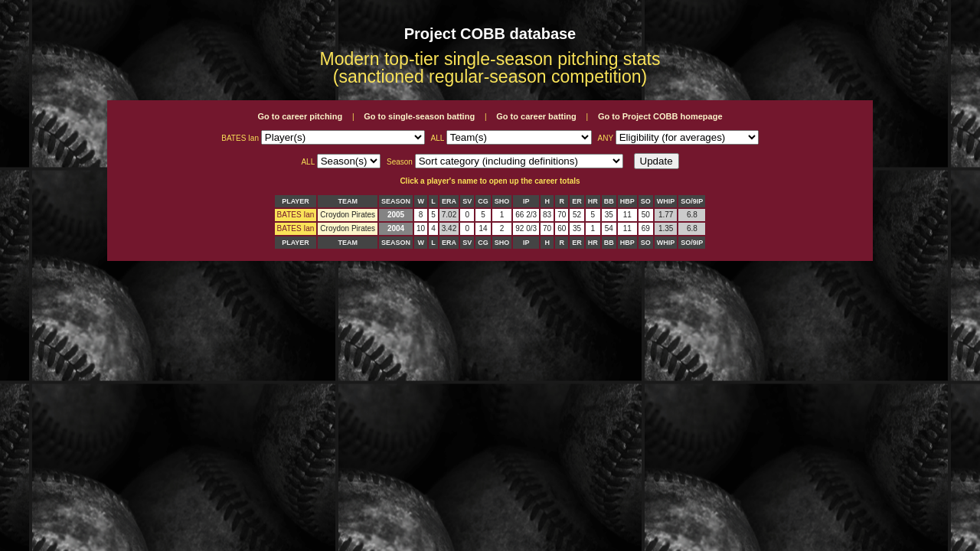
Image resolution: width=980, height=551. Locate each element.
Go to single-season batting (419, 116)
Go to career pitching (300, 116)
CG (483, 201)
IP (526, 201)
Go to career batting (536, 116)
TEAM (348, 201)
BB (609, 201)
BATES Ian (296, 215)
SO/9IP (692, 201)
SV (467, 201)
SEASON (396, 201)
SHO (502, 201)
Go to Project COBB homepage (660, 116)
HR (593, 201)
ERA (449, 201)
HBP (627, 201)
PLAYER (296, 201)
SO (646, 201)
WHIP (666, 201)
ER (577, 201)
